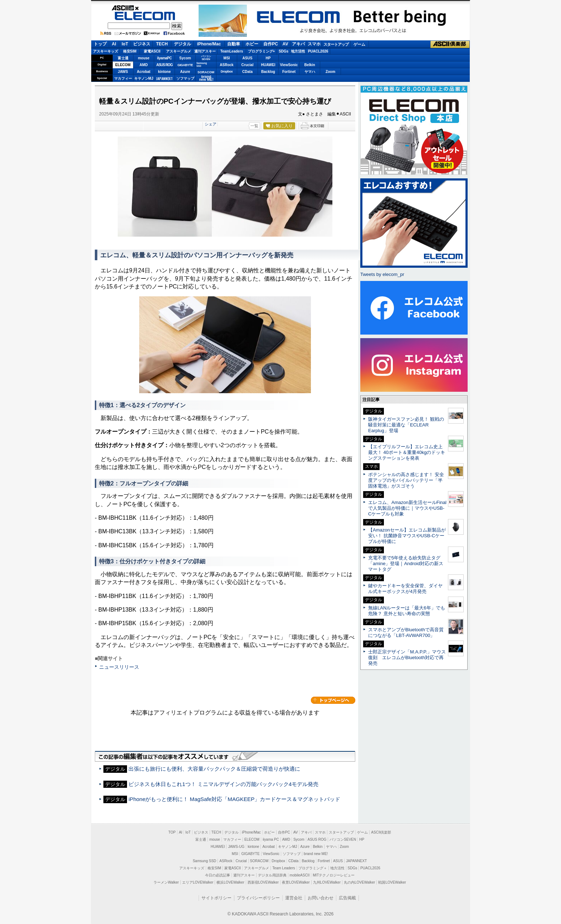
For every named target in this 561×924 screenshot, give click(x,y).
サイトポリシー (216, 898)
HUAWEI (268, 65)
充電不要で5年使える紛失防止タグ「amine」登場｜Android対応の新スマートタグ (406, 564)
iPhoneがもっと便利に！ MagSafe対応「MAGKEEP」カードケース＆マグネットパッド (234, 799)
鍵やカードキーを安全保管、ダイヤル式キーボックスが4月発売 (405, 589)
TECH (162, 44)
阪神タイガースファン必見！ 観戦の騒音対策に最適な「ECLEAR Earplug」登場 (406, 425)
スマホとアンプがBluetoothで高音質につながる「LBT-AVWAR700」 (406, 633)
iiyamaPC (164, 58)
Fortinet (289, 72)
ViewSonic (289, 65)
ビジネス (142, 44)
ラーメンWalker (166, 882)
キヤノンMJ (144, 78)
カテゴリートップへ (333, 700)
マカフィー (123, 78)
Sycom (185, 58)
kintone (165, 72)
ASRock (226, 65)
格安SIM (130, 51)
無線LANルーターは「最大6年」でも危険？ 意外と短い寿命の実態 (407, 611)
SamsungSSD (202, 65)
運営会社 (294, 898)
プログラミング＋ (313, 868)
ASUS (248, 58)
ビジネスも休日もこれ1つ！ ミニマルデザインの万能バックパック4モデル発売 (223, 784)
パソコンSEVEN (206, 58)
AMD (144, 65)
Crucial (248, 65)
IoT (125, 44)
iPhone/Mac (209, 44)
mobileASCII (300, 875)
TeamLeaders (232, 51)
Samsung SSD (205, 861)
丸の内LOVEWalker (359, 882)
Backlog (268, 72)
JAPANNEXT (164, 78)
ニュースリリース (119, 667)
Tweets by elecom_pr (382, 274)
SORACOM (259, 861)
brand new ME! (316, 854)
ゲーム (359, 44)
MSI (227, 58)
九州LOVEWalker (327, 882)
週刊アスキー (205, 51)
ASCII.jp (145, 8)
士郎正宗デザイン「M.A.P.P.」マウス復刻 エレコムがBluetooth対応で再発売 (407, 658)
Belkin (309, 65)
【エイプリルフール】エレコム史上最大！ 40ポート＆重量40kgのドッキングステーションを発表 (407, 452)
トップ (100, 44)
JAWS (123, 72)
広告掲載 (347, 898)
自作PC (271, 44)
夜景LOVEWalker (296, 882)
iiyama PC (271, 839)
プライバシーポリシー (258, 898)
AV (286, 44)
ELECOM (145, 16)
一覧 (254, 126)
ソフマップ (185, 78)
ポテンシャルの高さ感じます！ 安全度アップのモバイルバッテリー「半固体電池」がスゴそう (406, 480)
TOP (172, 832)
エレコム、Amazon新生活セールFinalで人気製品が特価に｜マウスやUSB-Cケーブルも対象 (407, 508)
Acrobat (144, 72)
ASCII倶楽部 (450, 44)
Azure (185, 72)
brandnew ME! (206, 78)
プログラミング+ (262, 51)
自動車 (234, 44)
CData (247, 72)
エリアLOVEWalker (198, 882)
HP (268, 58)
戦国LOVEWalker (392, 882)
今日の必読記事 (218, 875)
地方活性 (298, 51)
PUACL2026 (318, 51)
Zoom (330, 72)
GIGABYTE (185, 65)
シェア (211, 124)
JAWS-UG (236, 847)
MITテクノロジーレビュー (334, 875)
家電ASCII (152, 51)
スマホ (314, 44)
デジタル (182, 44)
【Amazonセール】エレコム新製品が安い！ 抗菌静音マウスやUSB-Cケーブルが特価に (407, 536)
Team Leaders (284, 868)
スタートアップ (336, 44)
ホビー (252, 44)
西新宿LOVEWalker (263, 882)
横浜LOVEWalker (230, 882)
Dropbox (227, 71)
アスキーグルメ (179, 51)
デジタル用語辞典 (272, 875)
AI (114, 44)
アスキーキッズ (106, 51)
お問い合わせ (321, 898)
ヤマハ (310, 72)
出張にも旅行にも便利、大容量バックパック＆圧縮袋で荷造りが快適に (214, 769)
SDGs (284, 51)
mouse (143, 58)
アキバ (298, 44)
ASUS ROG (164, 65)
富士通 (123, 58)
